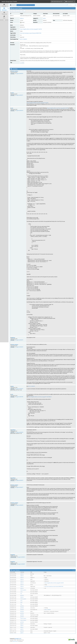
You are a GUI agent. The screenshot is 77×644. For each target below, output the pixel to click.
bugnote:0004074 (20, 432)
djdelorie (22, 18)
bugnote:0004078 (20, 505)
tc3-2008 (22, 63)
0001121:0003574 (31, 386)
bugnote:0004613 (21, 557)
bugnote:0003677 (20, 389)
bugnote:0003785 (20, 397)
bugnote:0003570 (20, 73)
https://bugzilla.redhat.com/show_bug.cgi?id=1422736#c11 (40, 397)
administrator (15, 641)
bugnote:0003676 (20, 347)
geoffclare (13, 430)
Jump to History (21, 11)
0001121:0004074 (23, 39)
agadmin (13, 555)
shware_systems (15, 71)
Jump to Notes (14, 11)
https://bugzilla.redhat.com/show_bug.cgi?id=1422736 (31, 29)
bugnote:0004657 (21, 564)
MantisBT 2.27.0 (18, 639)
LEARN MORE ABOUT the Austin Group (27, 5)
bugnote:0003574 (20, 110)
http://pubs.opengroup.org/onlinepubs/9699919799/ (31, 33)
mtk (12, 108)
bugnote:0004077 (20, 487)
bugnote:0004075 (20, 480)
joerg (12, 386)
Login (18, 5)
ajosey (44, 18)
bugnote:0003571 (20, 95)
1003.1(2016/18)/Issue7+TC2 (58, 1)
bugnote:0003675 (20, 340)
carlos (13, 93)
